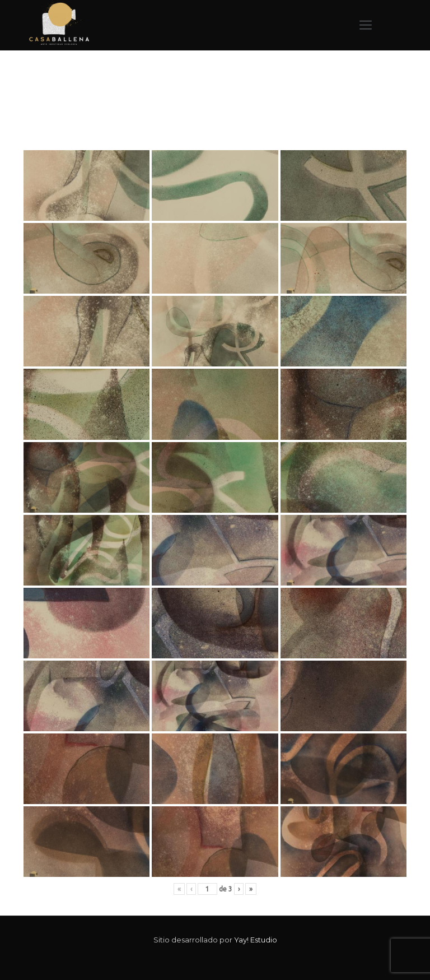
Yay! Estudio (256, 940)
